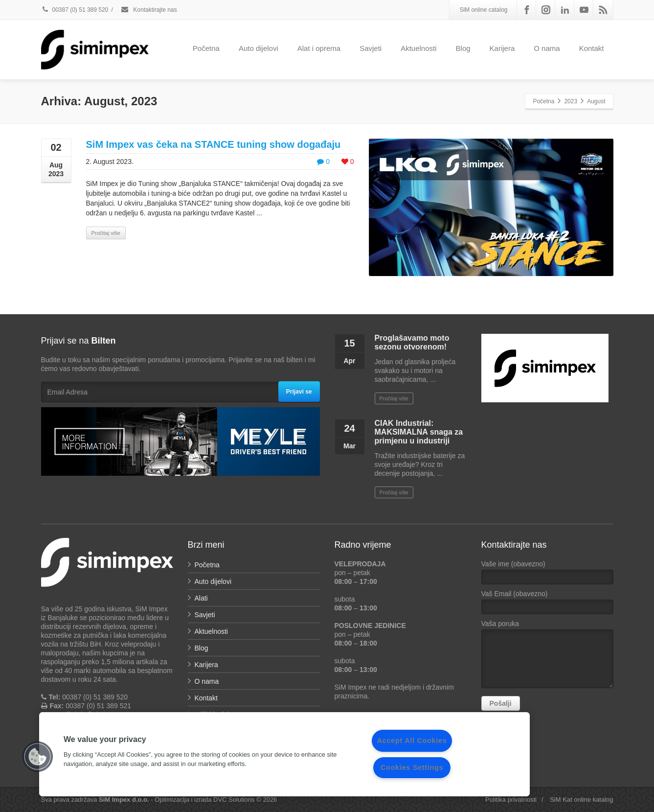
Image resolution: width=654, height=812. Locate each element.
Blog (463, 48)
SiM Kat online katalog (581, 800)
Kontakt (592, 48)
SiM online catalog (483, 10)
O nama (547, 48)
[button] (38, 757)
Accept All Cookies (412, 741)
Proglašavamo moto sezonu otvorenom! (412, 342)
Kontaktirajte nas (149, 10)
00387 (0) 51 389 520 (75, 10)
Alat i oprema (319, 48)
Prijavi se (299, 392)
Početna (206, 48)
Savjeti (371, 48)
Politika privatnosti (511, 800)
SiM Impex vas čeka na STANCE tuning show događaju (214, 144)
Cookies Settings (412, 767)
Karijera (502, 48)
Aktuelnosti (418, 48)
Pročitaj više (106, 233)
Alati (201, 598)
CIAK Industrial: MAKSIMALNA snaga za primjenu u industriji (419, 432)
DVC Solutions (234, 800)
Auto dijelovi (259, 48)
